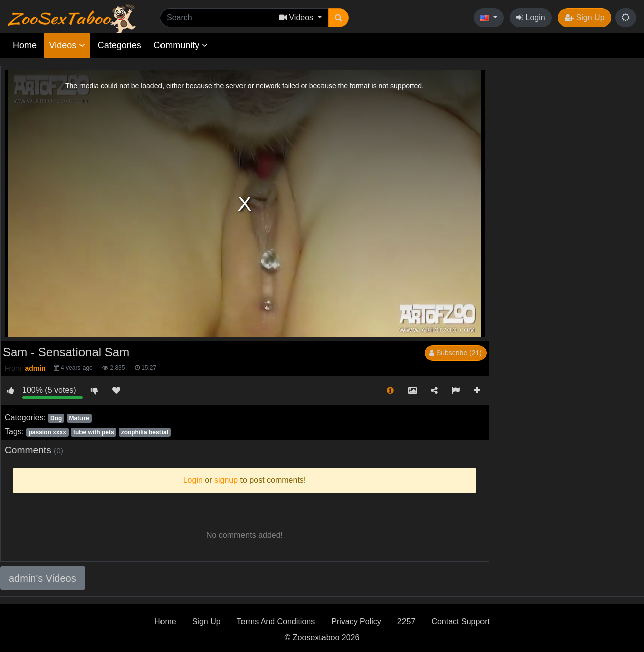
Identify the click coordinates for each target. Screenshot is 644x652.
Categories (119, 45)
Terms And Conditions (276, 622)
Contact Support (460, 622)
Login (531, 17)
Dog (56, 418)
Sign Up (584, 17)
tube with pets (94, 432)
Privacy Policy (356, 622)
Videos (67, 45)
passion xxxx (47, 432)
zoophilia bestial (145, 432)
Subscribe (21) (456, 353)
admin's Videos (43, 578)
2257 (407, 622)
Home (25, 45)
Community (181, 45)
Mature (79, 418)
